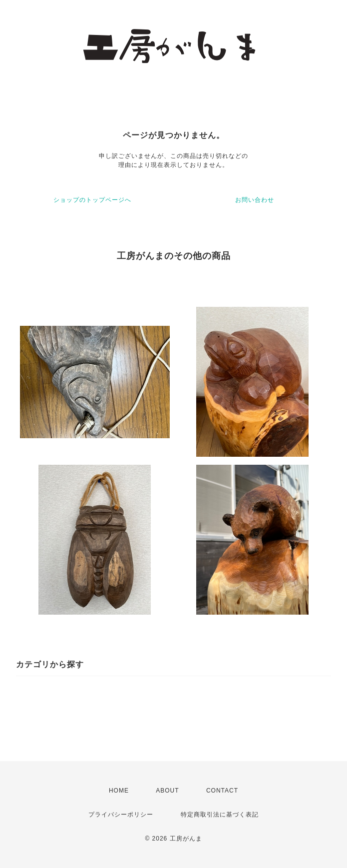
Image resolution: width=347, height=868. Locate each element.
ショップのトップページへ (92, 200)
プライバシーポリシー (121, 815)
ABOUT (167, 791)
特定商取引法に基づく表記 (220, 815)
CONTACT (222, 791)
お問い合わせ (255, 200)
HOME (119, 791)
